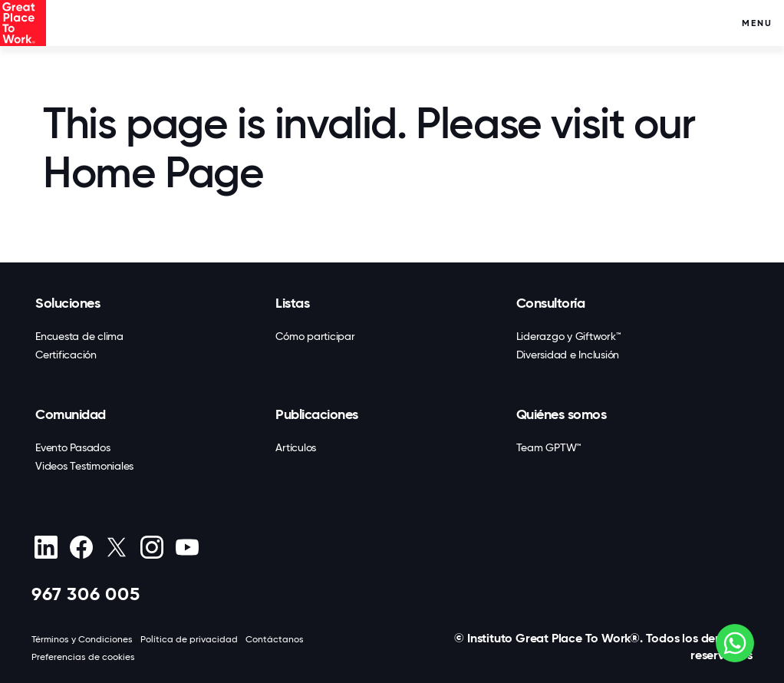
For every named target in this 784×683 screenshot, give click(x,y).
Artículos (296, 447)
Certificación (66, 355)
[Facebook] (81, 547)
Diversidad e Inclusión (568, 355)
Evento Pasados (73, 447)
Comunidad (71, 414)
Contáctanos (275, 639)
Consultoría (551, 303)
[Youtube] (187, 547)
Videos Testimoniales (84, 466)
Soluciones (68, 303)
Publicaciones (317, 414)
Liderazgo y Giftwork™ (569, 336)
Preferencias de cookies (83, 657)
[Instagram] (152, 547)
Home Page (153, 173)
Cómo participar (315, 336)
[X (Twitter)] (116, 547)
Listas (292, 303)
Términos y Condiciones (82, 639)
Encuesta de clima (79, 336)
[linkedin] (46, 547)
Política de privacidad (189, 639)
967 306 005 (86, 594)
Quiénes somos (562, 414)
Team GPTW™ (549, 447)
